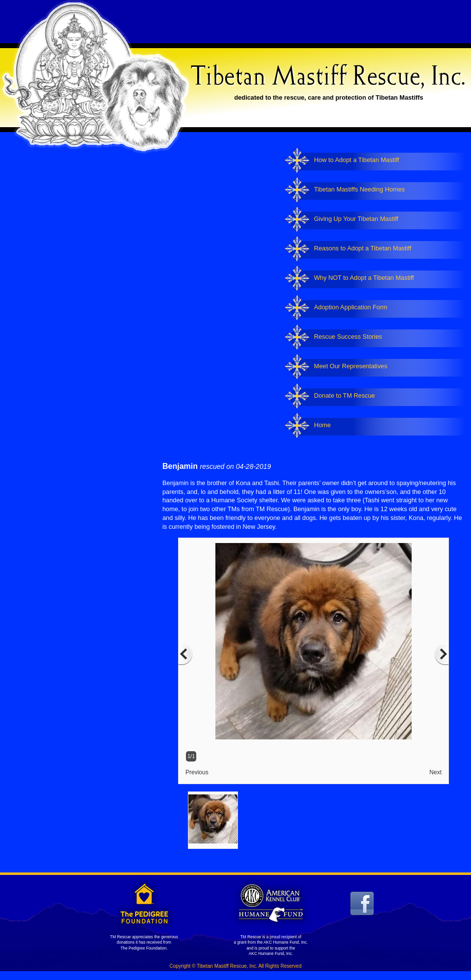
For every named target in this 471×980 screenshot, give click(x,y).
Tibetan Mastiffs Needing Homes (359, 189)
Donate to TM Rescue (344, 395)
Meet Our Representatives (351, 366)
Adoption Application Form (351, 307)
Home (322, 425)
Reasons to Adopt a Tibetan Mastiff (363, 248)
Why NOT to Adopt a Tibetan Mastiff (364, 278)
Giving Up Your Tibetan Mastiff (356, 219)
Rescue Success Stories (348, 337)
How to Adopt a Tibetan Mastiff (356, 160)
